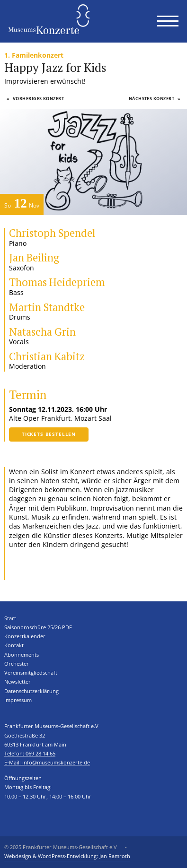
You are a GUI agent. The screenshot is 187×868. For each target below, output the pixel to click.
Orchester (17, 664)
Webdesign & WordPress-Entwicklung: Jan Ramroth (67, 856)
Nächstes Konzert (155, 99)
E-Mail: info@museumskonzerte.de (47, 763)
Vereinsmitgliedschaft (31, 673)
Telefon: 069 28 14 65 (30, 754)
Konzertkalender (25, 636)
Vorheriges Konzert (36, 99)
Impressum (18, 700)
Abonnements (22, 655)
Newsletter (18, 682)
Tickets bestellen (49, 434)
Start (10, 618)
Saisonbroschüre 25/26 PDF (38, 627)
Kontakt (14, 645)
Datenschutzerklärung (31, 691)
